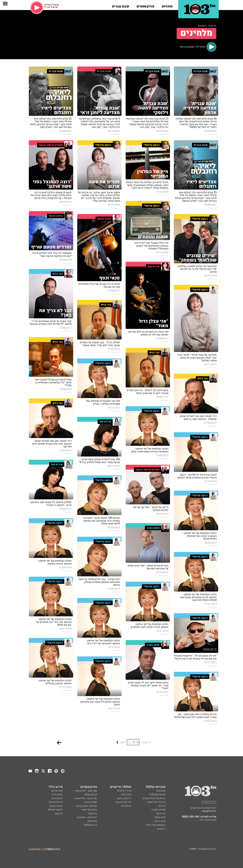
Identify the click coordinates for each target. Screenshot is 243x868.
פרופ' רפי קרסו (124, 791)
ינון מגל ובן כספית (157, 794)
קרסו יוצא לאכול (89, 810)
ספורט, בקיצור (90, 802)
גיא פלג (162, 806)
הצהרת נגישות (56, 806)
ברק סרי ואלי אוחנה (156, 802)
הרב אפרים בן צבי (123, 802)
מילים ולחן (92, 821)
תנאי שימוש (57, 791)
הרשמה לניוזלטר (55, 810)
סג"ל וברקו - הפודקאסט (86, 798)
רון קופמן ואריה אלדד (155, 825)
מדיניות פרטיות (56, 802)
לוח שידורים (57, 798)
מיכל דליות (126, 794)
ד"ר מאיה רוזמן (124, 798)
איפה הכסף (160, 817)
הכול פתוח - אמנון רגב (87, 817)
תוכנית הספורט (158, 810)
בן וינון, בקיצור (90, 794)
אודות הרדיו (57, 794)
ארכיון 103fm (90, 825)
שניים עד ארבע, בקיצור (86, 806)
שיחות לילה (126, 806)
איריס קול (161, 814)
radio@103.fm (209, 811)
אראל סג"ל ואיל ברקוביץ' (154, 798)
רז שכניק (161, 829)
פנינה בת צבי (160, 821)
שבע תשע (161, 791)
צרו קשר (59, 814)
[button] (167, 5)
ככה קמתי (92, 814)
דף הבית (212, 26)
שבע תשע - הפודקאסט (86, 791)
